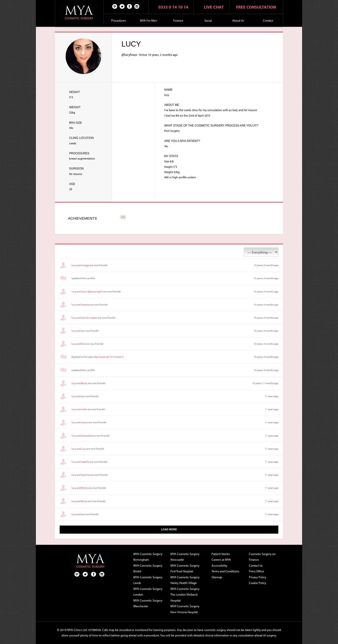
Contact (268, 20)
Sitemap (217, 577)
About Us (238, 20)
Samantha (86, 436)
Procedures (118, 20)
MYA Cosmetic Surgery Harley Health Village (185, 580)
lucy (74, 265)
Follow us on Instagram (137, 6)
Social (208, 20)
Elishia (84, 488)
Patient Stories (221, 554)
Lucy (84, 449)
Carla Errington (89, 318)
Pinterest (115, 6)
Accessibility (219, 565)
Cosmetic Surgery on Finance (262, 557)
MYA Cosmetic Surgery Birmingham (148, 557)
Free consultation (256, 7)
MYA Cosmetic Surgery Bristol (148, 568)
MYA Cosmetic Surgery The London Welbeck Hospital (185, 595)
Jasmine (85, 475)
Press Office (256, 571)
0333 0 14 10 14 (173, 7)
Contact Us (256, 565)
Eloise (84, 501)
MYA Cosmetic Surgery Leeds (148, 580)
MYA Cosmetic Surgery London (148, 592)
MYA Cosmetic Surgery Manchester (148, 603)
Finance (178, 20)
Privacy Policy (258, 577)
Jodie (84, 409)
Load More (169, 529)
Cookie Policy (258, 583)
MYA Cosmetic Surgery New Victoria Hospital (185, 609)
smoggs (85, 265)
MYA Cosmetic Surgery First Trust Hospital (185, 568)
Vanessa (85, 305)
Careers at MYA (221, 559)
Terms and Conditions (225, 571)
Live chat (214, 7)
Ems (83, 344)
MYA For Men (148, 20)
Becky (84, 383)
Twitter (122, 6)
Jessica (85, 422)
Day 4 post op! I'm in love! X (109, 357)
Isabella (85, 462)
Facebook (130, 6)
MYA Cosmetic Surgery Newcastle (185, 557)
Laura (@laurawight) (92, 291)
